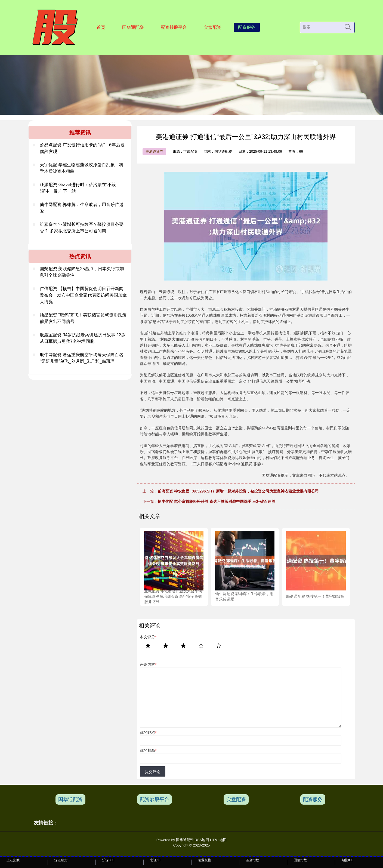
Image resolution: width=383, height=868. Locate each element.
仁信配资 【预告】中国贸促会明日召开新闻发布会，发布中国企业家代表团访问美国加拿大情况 (83, 295)
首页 (101, 27)
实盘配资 (212, 27)
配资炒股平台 (174, 27)
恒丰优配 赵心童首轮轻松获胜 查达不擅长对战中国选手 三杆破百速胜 (217, 501)
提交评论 (153, 772)
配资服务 (247, 27)
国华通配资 (133, 27)
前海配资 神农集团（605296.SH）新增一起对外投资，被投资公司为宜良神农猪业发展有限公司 (238, 491)
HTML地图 (218, 840)
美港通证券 (154, 151)
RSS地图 (202, 840)
